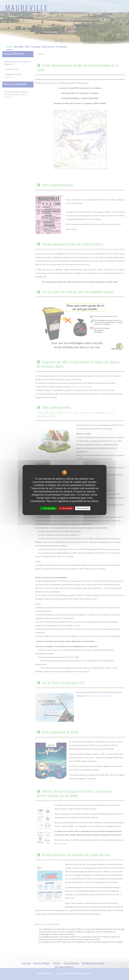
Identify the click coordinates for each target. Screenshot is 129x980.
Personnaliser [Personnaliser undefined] (83, 508)
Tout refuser (66, 508)
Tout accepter (48, 508)
